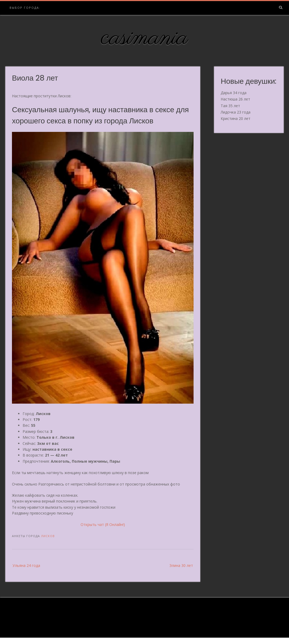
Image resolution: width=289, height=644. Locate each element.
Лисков (48, 536)
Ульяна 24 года (26, 565)
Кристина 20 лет (236, 118)
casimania (144, 38)
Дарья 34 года (234, 93)
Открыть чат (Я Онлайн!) (103, 524)
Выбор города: (25, 8)
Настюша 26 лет (235, 99)
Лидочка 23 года (236, 112)
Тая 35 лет (230, 106)
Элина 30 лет (181, 565)
